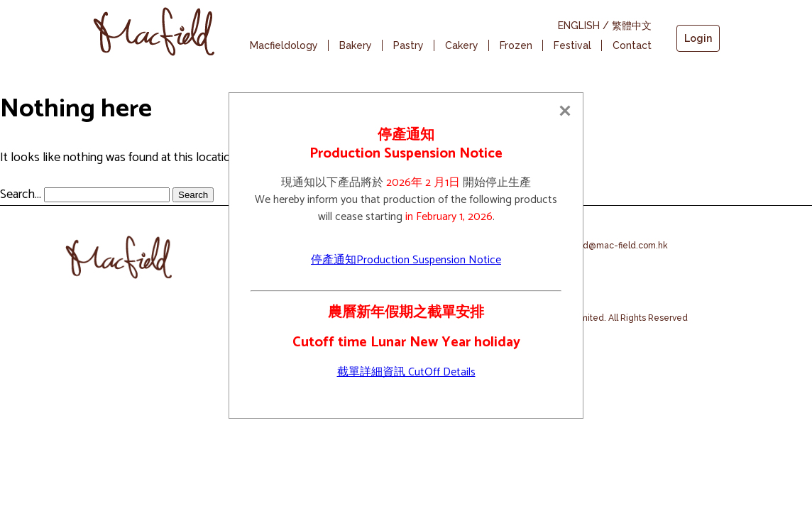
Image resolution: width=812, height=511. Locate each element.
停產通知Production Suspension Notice (406, 260)
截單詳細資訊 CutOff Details (406, 372)
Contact (632, 45)
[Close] (565, 111)
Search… (21, 194)
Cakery (462, 45)
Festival (572, 45)
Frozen (516, 45)
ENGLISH (579, 26)
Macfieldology (284, 45)
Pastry (408, 45)
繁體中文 (632, 26)
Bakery (356, 45)
